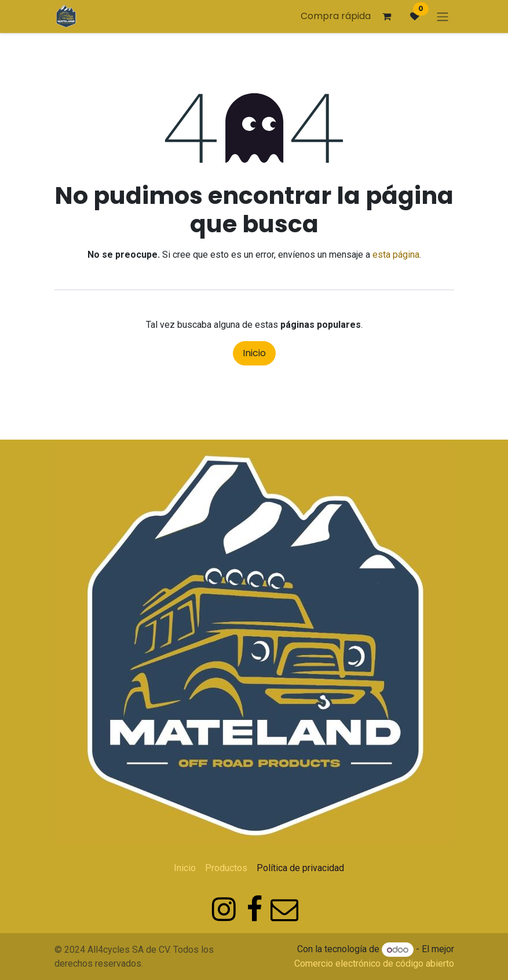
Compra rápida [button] (336, 16)
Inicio (254, 353)
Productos (226, 868)
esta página (396, 255)
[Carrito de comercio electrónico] (387, 16)
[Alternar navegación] (443, 17)
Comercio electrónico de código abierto (374, 963)
